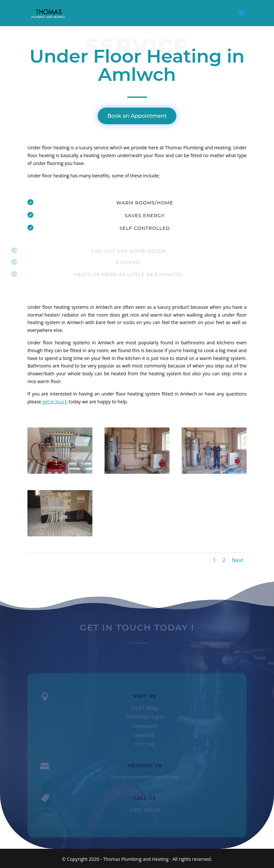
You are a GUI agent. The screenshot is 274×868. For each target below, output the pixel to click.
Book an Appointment (137, 116)
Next (238, 560)
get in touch (55, 402)
